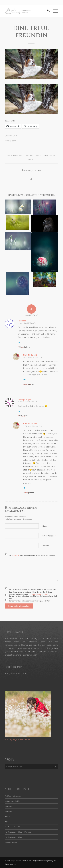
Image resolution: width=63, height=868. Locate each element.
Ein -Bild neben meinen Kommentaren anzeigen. (32, 555)
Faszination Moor (11, 842)
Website (46, 545)
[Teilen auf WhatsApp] (32, 179)
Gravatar (16, 555)
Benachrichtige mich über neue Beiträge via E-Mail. (30, 601)
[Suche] (47, 11)
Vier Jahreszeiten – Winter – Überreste (18, 832)
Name (45, 526)
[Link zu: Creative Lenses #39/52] (45, 207)
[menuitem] (47, 11)
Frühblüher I (9, 811)
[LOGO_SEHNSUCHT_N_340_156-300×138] (26, 11)
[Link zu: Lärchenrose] (18, 283)
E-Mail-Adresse (49, 536)
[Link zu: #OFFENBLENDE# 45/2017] (18, 223)
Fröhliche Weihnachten (13, 796)
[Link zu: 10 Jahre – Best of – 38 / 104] (45, 224)
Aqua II (7, 816)
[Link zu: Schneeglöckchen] (18, 241)
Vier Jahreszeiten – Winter (14, 827)
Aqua (7, 822)
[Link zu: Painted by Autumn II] (45, 279)
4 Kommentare (33, 156)
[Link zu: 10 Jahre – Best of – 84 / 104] (45, 252)
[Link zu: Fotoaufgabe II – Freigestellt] (18, 207)
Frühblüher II (9, 806)
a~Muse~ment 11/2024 (13, 801)
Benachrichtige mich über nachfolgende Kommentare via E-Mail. (33, 597)
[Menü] (54, 11)
